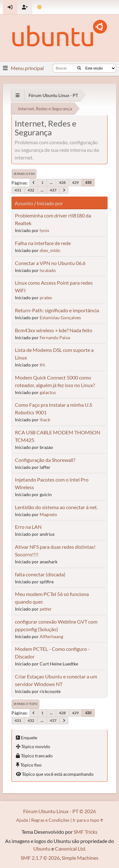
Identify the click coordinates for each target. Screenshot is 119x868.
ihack (45, 420)
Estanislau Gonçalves (60, 317)
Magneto (48, 514)
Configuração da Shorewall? (45, 460)
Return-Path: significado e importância (57, 310)
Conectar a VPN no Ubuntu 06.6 (50, 263)
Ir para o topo (26, 704)
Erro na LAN (28, 527)
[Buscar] (79, 68)
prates (46, 298)
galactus (48, 392)
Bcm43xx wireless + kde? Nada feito (54, 330)
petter (46, 609)
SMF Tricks (86, 832)
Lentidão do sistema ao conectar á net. (56, 507)
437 (53, 190)
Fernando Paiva (55, 337)
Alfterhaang (51, 636)
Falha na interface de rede (43, 243)
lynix (44, 230)
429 (75, 182)
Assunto (24, 203)
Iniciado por (50, 203)
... (51, 182)
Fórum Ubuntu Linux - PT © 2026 (60, 811)
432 (31, 190)
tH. (43, 365)
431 (18, 190)
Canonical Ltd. (70, 849)
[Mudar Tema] (40, 7)
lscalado (48, 270)
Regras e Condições (50, 820)
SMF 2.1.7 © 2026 (40, 858)
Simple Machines (80, 858)
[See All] (18, 95)
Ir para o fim (24, 174)
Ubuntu (42, 849)
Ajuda (22, 820)
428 (62, 182)
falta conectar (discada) (40, 574)
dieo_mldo (50, 250)
